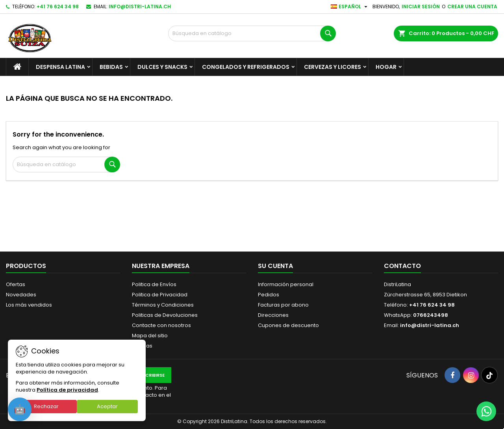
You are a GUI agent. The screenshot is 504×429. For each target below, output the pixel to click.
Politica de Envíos (154, 284)
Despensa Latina (60, 67)
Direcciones (273, 315)
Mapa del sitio (150, 336)
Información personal (286, 284)
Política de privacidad (67, 390)
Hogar (386, 67)
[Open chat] (20, 409)
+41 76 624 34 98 (58, 6)
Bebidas (111, 67)
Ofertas (16, 284)
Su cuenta (275, 266)
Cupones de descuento (288, 325)
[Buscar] (252, 33)
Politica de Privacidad (160, 295)
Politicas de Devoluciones (165, 315)
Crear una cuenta (472, 6)
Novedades (21, 295)
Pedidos (269, 295)
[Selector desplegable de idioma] (350, 7)
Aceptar (107, 406)
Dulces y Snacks (162, 67)
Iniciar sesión (421, 6)
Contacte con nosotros (161, 325)
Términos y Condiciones (163, 305)
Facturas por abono (283, 305)
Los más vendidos (29, 305)
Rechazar (46, 406)
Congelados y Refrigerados (246, 67)
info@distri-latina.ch (140, 6)
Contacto (402, 266)
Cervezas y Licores (333, 67)
